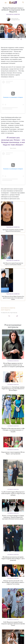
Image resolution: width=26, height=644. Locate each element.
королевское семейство (8, 308)
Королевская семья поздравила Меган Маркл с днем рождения (13, 453)
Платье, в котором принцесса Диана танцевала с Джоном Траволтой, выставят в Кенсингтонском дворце (13, 517)
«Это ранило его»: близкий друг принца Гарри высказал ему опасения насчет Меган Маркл (13, 389)
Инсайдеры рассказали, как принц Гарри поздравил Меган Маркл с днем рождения (13, 559)
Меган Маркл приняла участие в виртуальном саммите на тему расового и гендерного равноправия (13, 365)
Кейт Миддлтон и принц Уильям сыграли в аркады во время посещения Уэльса (13, 624)
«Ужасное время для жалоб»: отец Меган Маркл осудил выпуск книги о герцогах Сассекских (13, 582)
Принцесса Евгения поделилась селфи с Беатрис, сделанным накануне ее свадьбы (13, 430)
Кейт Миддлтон (6, 310)
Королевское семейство (13, 14)
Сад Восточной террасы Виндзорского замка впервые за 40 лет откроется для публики (13, 494)
